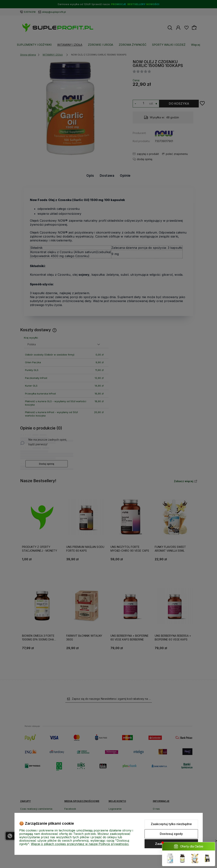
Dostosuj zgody (171, 834)
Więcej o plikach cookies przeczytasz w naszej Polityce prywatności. (80, 844)
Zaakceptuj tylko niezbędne (171, 824)
